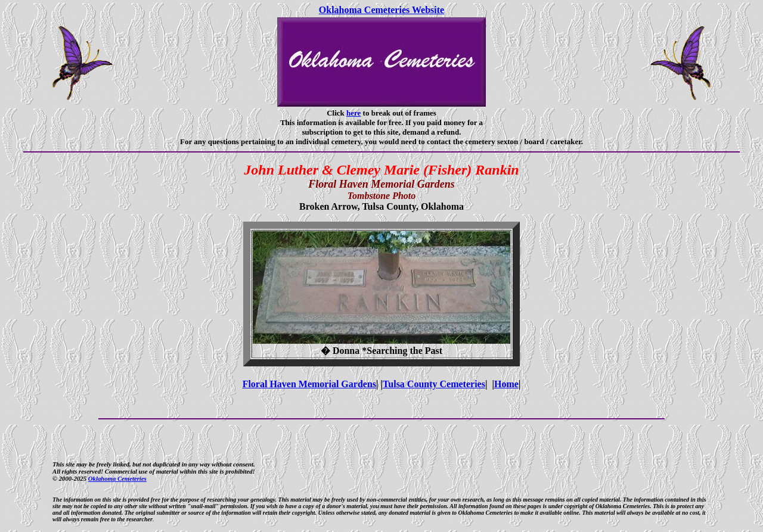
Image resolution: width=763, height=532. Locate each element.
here (353, 113)
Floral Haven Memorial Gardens (309, 384)
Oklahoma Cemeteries (117, 478)
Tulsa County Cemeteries (434, 384)
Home (506, 384)
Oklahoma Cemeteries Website (381, 10)
